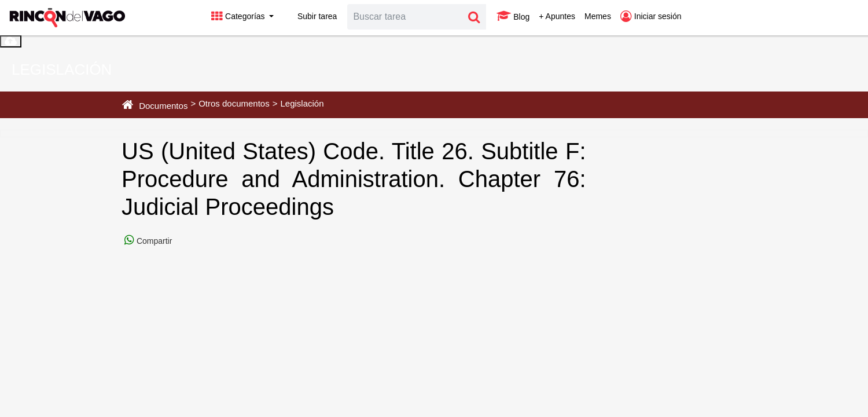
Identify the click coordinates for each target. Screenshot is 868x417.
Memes (598, 16)
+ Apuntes (557, 16)
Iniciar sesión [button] (651, 16)
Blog (513, 16)
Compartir (153, 241)
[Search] (405, 17)
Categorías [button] (239, 16)
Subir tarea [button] (310, 16)
